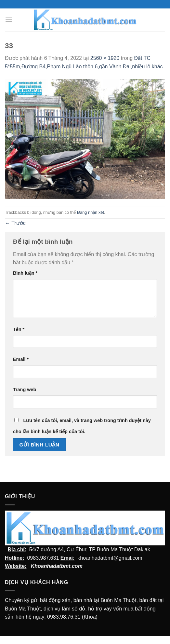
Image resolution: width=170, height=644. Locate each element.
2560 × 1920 (105, 58)
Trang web (25, 390)
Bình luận (25, 273)
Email (21, 359)
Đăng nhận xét (91, 212)
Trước (15, 223)
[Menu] (9, 20)
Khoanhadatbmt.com (57, 566)
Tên (19, 329)
